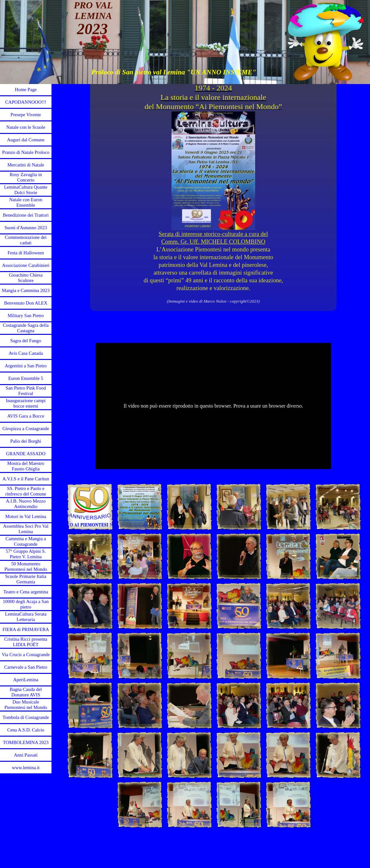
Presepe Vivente (26, 115)
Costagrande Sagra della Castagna (26, 328)
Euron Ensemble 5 (26, 378)
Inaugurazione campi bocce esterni (26, 403)
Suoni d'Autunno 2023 (26, 228)
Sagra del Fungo (26, 341)
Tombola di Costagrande (26, 717)
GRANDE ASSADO (26, 454)
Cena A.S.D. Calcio (26, 730)
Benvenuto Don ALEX (26, 303)
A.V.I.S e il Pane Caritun (26, 479)
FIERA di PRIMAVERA (26, 629)
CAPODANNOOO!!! (26, 102)
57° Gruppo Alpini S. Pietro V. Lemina (26, 554)
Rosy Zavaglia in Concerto (26, 177)
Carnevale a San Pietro (26, 667)
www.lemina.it (26, 768)
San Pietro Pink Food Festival (26, 391)
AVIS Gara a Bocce (26, 416)
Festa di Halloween (26, 253)
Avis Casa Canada (26, 353)
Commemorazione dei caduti (26, 240)
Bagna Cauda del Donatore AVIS (26, 692)
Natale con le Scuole (26, 127)
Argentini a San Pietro (26, 366)
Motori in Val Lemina (26, 516)
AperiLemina (26, 680)
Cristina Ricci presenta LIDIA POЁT (26, 642)
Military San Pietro (26, 316)
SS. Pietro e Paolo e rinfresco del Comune (26, 491)
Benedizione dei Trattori (26, 215)
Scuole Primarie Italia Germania (26, 579)
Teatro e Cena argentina (26, 592)
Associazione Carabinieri (26, 265)
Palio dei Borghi (26, 441)
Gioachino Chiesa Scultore (26, 278)
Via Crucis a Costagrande (26, 655)
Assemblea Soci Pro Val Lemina (26, 529)
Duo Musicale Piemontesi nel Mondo (26, 705)
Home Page (26, 90)
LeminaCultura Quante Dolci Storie (26, 190)
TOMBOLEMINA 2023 (26, 742)
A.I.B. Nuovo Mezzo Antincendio (26, 504)
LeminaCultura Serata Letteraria (26, 617)
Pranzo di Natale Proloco (26, 152)
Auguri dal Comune (26, 140)
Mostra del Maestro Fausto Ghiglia (26, 466)
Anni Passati (26, 755)
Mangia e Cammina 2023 (26, 290)
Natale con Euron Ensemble (26, 202)
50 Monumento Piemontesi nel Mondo (26, 566)
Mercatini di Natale (26, 165)
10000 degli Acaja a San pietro (26, 604)
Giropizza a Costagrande (26, 429)
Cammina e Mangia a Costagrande (26, 541)
